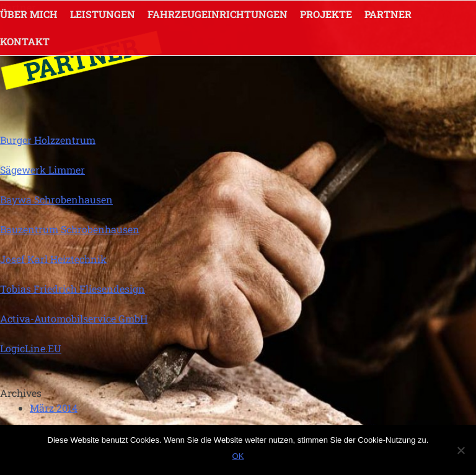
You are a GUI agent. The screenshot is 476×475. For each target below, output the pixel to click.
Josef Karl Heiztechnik (53, 259)
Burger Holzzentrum (48, 140)
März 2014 (54, 408)
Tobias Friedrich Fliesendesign (73, 289)
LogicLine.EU (31, 348)
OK (238, 456)
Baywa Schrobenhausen (56, 199)
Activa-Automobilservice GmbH (74, 318)
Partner (388, 14)
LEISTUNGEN (103, 14)
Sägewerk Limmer (42, 170)
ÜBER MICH (29, 14)
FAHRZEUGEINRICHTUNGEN (218, 14)
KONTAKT (25, 41)
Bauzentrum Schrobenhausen (70, 229)
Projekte (326, 14)
